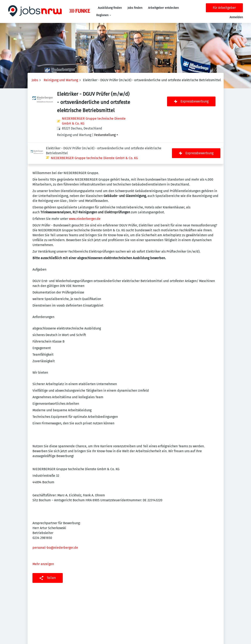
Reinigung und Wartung (61, 80)
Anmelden (236, 17)
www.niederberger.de (85, 197)
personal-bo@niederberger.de (55, 526)
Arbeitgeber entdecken (163, 8)
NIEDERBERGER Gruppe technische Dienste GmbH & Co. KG (94, 121)
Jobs (35, 80)
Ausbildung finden (110, 8)
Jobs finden (135, 8)
